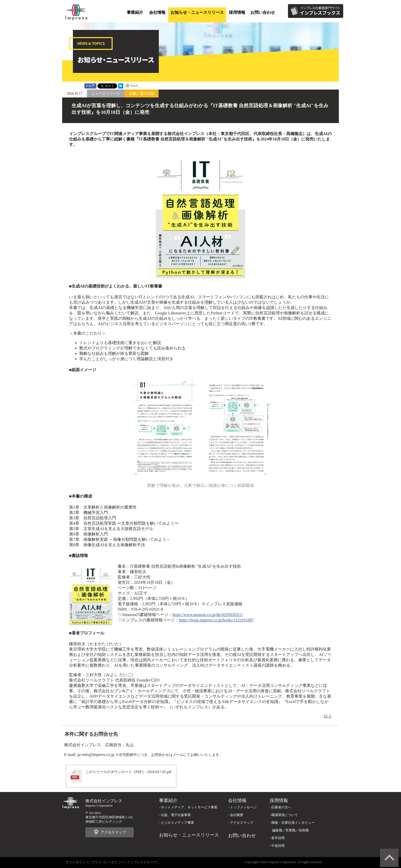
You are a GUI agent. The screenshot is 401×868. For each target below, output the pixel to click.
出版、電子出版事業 (176, 815)
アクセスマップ (113, 832)
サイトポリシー (77, 862)
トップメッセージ (243, 807)
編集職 (277, 830)
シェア (90, 85)
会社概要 (237, 815)
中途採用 (278, 846)
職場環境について (285, 815)
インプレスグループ (142, 862)
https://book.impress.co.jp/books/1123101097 (216, 620)
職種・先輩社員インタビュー (293, 823)
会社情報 (157, 12)
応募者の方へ (281, 807)
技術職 (304, 830)
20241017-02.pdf (159, 772)
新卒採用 (278, 838)
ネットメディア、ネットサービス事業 (189, 807)
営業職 (290, 830)
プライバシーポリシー (108, 862)
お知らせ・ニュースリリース (197, 12)
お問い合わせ (263, 12)
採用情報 (237, 12)
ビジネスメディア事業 (177, 823)
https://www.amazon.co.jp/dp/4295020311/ (208, 615)
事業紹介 (135, 12)
